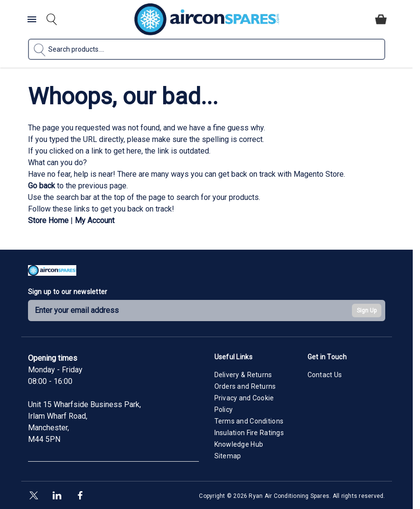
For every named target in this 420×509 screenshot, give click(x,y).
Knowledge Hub (239, 444)
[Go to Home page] (207, 19)
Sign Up (367, 311)
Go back (42, 186)
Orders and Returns (245, 386)
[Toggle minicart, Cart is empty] (381, 19)
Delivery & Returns (243, 375)
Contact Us (325, 375)
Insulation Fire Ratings (249, 433)
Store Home (48, 220)
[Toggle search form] (52, 19)
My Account (95, 220)
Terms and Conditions (249, 421)
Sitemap (228, 456)
